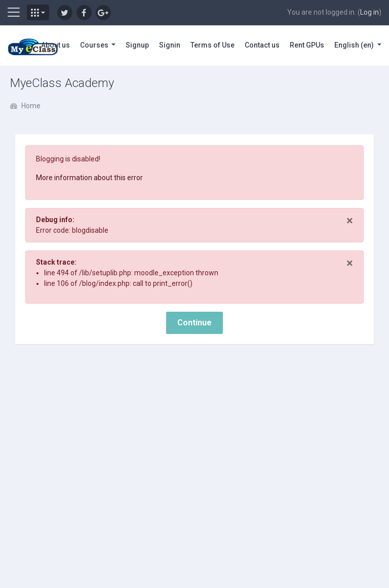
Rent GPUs (307, 45)
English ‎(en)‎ (355, 45)
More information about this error (89, 178)
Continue (194, 323)
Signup (137, 45)
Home (31, 106)
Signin (170, 45)
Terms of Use (212, 45)
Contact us (262, 45)
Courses (95, 45)
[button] (38, 12)
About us (55, 45)
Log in (369, 12)
